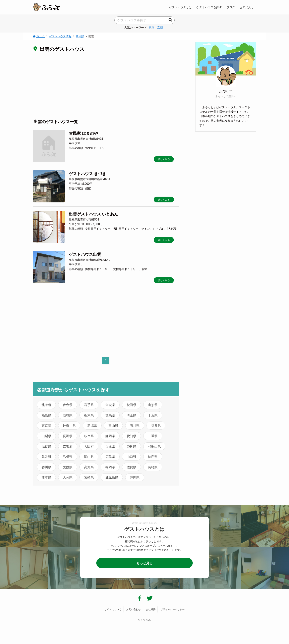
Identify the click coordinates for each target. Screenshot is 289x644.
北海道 (46, 405)
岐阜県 (89, 436)
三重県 (153, 436)
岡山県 (89, 457)
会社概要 (151, 609)
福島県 (46, 415)
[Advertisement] (106, 85)
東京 (152, 27)
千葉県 (153, 415)
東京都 (46, 425)
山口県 (131, 457)
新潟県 (92, 425)
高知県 (89, 467)
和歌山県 (154, 446)
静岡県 (110, 436)
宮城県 (110, 405)
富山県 (113, 425)
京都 (160, 27)
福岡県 (110, 467)
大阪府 (89, 446)
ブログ (231, 7)
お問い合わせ (133, 609)
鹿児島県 (112, 477)
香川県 (46, 467)
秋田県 (131, 405)
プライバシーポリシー (173, 609)
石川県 (135, 425)
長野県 (68, 436)
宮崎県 (89, 477)
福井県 (156, 425)
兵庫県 (110, 446)
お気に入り (247, 7)
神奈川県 (69, 425)
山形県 (153, 405)
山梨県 (46, 436)
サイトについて (113, 609)
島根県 (68, 457)
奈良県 (131, 446)
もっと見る (144, 563)
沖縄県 (135, 477)
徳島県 (153, 457)
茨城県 (68, 415)
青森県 (68, 405)
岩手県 (89, 405)
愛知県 (131, 436)
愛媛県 (68, 467)
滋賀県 (46, 446)
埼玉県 (131, 415)
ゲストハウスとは (180, 7)
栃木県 (89, 415)
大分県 (68, 477)
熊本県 (46, 477)
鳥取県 (46, 457)
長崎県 (153, 467)
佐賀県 (131, 467)
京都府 (68, 446)
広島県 (110, 457)
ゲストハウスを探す (209, 7)
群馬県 (110, 415)
